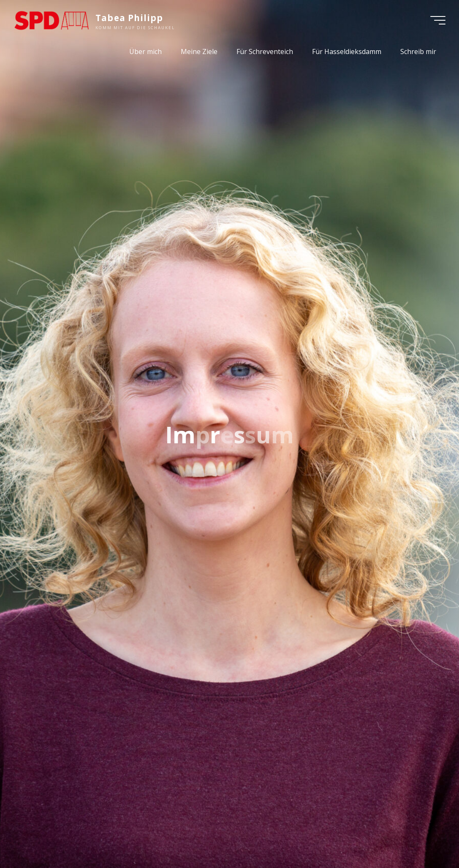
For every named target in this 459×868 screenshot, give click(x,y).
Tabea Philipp (129, 18)
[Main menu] (438, 20)
